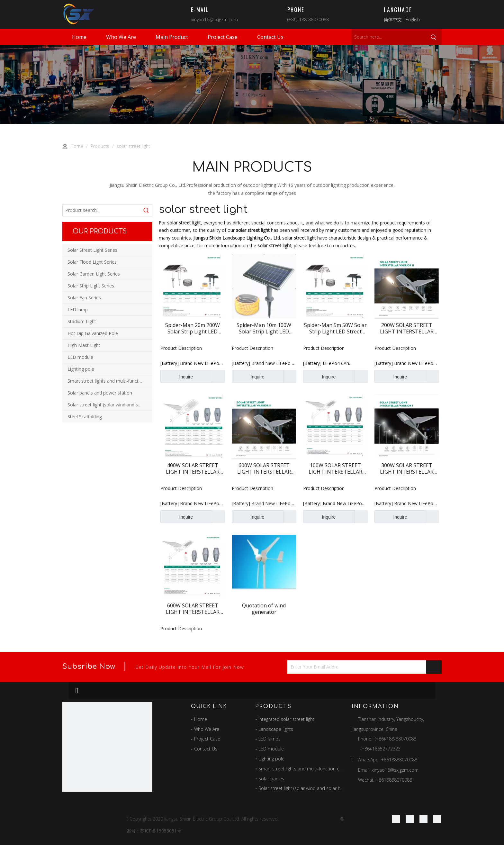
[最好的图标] (107, 747)
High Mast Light (84, 345)
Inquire (177, 377)
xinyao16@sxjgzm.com (214, 19)
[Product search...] (102, 210)
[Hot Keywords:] (434, 37)
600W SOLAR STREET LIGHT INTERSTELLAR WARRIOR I (193, 609)
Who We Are (207, 729)
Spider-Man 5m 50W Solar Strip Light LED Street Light (335, 328)
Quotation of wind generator (264, 609)
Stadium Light (82, 321)
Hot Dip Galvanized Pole (93, 333)
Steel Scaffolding (85, 417)
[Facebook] (396, 819)
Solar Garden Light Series (94, 274)
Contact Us (206, 749)
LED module (80, 357)
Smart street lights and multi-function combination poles (110, 381)
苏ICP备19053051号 (161, 831)
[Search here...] (389, 37)
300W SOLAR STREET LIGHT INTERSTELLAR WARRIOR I (407, 468)
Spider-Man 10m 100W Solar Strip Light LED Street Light (264, 328)
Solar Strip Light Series (91, 286)
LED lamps (270, 739)
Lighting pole (81, 369)
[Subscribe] (434, 667)
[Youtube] (437, 819)
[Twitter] (423, 819)
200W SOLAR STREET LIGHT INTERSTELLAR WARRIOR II (407, 328)
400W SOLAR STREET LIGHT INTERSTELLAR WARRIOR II (193, 468)
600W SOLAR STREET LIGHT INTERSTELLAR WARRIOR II (264, 468)
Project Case (207, 739)
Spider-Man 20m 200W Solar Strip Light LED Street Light (193, 328)
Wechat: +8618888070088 (385, 780)
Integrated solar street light (286, 719)
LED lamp (78, 309)
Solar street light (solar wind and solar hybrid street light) (110, 405)
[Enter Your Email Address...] (313, 667)
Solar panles (271, 779)
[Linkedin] (410, 819)
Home (201, 719)
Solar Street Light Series (92, 250)
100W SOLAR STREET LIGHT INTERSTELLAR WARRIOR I (335, 468)
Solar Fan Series (84, 298)
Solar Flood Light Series (92, 262)
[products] (252, 84)
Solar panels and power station (100, 393)
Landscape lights (276, 729)
